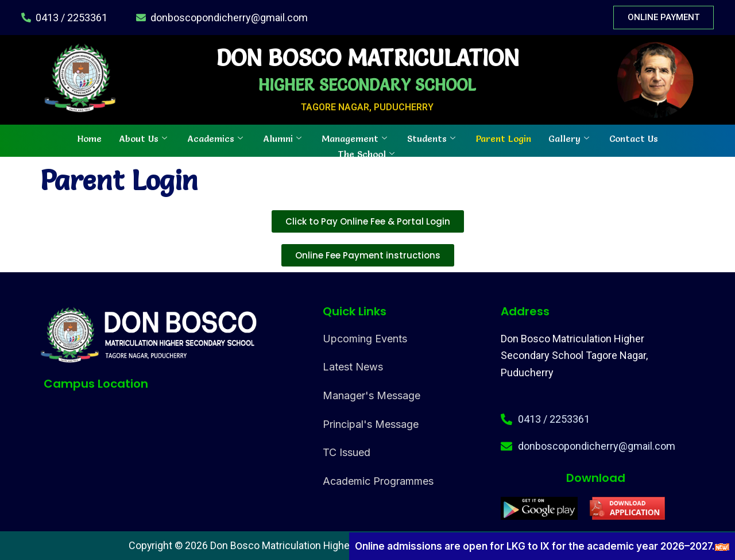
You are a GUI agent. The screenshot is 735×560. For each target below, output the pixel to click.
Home (90, 138)
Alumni (284, 138)
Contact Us (634, 138)
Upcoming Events (365, 339)
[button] (368, 255)
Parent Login (503, 138)
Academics (216, 138)
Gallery (570, 138)
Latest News (353, 367)
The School (367, 153)
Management (356, 138)
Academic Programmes (378, 481)
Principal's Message (371, 424)
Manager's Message (372, 395)
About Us (144, 138)
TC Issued (347, 452)
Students (433, 138)
